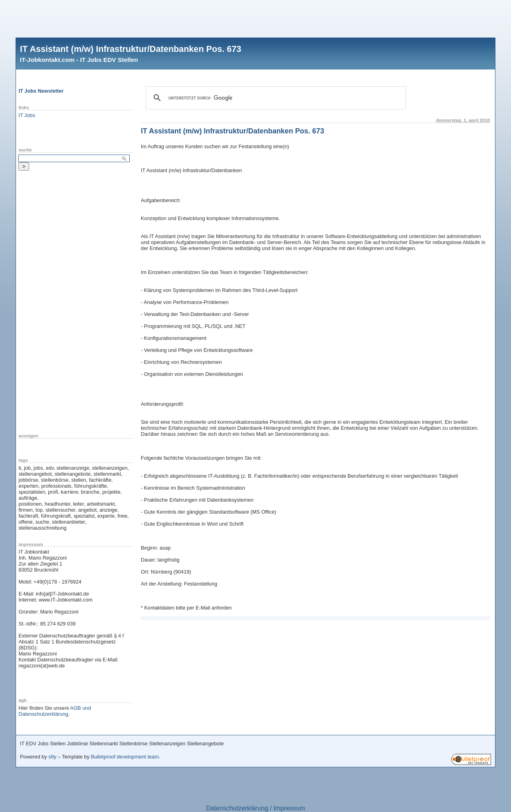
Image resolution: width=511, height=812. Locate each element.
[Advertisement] (255, 18)
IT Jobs (27, 115)
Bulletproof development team (125, 757)
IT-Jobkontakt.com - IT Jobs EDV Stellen (79, 60)
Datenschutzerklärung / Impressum (255, 808)
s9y (52, 757)
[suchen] (275, 98)
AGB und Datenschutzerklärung (54, 711)
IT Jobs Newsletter (41, 91)
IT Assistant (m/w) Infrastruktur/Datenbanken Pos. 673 (131, 49)
